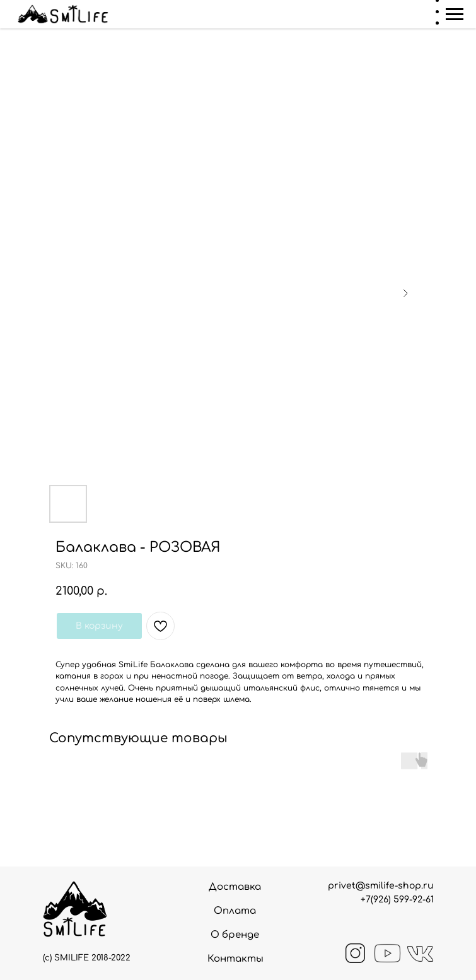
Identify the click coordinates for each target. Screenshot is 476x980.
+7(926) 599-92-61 (397, 900)
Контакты (235, 959)
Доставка (235, 887)
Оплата (235, 911)
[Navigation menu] (455, 15)
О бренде (235, 935)
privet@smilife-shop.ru (381, 886)
